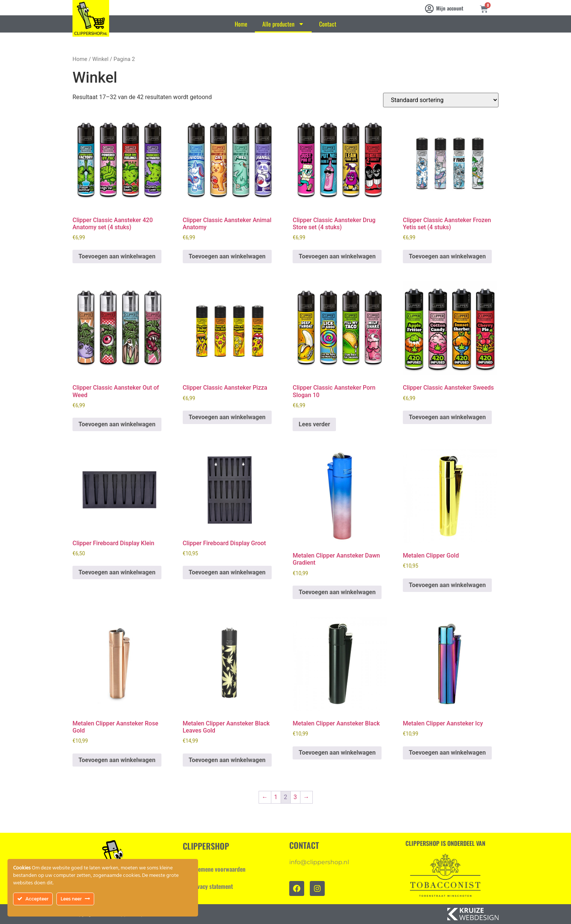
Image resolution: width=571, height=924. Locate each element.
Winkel (100, 59)
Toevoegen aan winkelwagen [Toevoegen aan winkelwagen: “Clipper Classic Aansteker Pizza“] (227, 417)
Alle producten (283, 24)
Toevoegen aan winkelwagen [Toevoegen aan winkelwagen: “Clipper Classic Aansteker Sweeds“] (447, 417)
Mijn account (450, 8)
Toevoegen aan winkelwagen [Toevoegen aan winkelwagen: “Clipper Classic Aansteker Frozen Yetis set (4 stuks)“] (447, 256)
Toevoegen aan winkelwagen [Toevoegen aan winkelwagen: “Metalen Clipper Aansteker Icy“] (447, 753)
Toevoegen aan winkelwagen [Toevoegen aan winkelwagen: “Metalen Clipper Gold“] (447, 585)
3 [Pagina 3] (295, 797)
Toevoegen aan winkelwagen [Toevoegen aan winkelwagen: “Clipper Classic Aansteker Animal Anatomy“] (227, 256)
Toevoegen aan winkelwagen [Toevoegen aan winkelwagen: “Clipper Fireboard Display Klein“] (117, 572)
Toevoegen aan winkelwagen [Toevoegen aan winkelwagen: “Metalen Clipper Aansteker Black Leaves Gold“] (227, 760)
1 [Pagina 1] (276, 797)
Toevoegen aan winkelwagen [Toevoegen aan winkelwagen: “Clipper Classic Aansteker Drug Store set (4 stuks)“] (337, 256)
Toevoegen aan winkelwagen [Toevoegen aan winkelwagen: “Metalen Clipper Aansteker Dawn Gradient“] (337, 592)
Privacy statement (212, 886)
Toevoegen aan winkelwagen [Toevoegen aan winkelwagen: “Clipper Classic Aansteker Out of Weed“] (117, 424)
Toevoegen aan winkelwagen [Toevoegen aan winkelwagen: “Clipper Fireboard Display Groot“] (227, 572)
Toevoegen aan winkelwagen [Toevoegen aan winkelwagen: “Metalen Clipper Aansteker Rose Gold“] (117, 760)
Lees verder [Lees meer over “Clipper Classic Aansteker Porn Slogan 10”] (314, 424)
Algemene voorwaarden (218, 869)
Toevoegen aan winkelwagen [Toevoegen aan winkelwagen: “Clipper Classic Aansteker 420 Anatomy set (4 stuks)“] (117, 256)
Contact (328, 24)
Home (241, 24)
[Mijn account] (429, 9)
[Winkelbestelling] (441, 100)
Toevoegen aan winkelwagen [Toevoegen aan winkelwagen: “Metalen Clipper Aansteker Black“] (337, 753)
